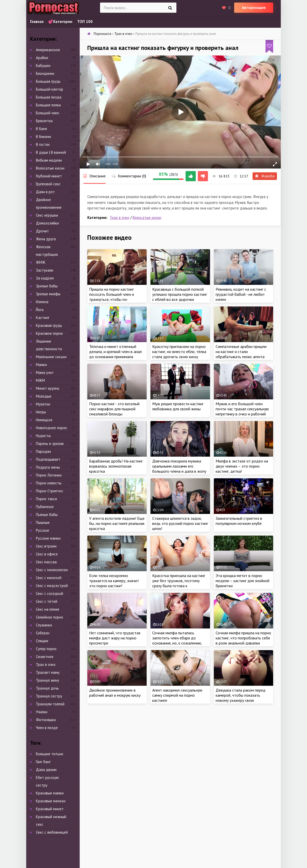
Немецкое (44, 420)
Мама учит (45, 373)
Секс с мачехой (49, 578)
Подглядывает (48, 459)
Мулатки (43, 404)
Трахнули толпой (50, 704)
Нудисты (43, 436)
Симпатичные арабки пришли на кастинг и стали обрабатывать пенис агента (241, 352)
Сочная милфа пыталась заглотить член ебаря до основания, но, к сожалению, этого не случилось (177, 640)
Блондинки (45, 73)
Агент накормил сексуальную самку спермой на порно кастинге (177, 695)
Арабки (42, 58)
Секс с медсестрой (52, 586)
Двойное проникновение (49, 204)
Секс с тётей (47, 601)
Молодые (44, 396)
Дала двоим (46, 770)
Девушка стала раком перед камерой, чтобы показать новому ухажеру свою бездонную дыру (241, 698)
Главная (37, 22)
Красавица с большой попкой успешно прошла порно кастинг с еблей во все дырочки (180, 294)
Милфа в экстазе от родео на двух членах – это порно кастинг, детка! (242, 466)
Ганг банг (43, 762)
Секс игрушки (47, 215)
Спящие (42, 641)
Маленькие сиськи (51, 357)
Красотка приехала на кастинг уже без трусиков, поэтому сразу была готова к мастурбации (179, 583)
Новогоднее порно (51, 428)
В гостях (43, 144)
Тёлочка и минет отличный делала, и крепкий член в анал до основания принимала (115, 352)
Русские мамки (48, 538)
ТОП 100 (85, 22)
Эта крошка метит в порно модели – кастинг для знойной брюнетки (242, 581)
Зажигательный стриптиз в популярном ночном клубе (239, 521)
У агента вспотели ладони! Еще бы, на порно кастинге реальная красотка (117, 523)
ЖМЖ (41, 262)
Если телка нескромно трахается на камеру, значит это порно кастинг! (114, 581)
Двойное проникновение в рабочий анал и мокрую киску (115, 693)
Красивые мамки (50, 793)
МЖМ (40, 380)
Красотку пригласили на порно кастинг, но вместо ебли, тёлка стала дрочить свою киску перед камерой (179, 354)
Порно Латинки (49, 475)
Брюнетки (44, 121)
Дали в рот (45, 192)
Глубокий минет (49, 176)
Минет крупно (48, 388)
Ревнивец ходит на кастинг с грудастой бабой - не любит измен (241, 294)
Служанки (44, 625)
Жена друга (46, 239)
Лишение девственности (49, 345)
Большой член (47, 113)
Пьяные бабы (47, 515)
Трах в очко (120, 218)
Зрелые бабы (47, 286)
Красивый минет (50, 809)
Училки (42, 712)
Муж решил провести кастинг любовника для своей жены (178, 406)
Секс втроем (46, 546)
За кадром (45, 278)
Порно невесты (49, 483)
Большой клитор (50, 89)
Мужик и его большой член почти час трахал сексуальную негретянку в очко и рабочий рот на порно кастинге (242, 411)
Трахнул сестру (49, 696)
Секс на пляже (48, 609)
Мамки (41, 365)
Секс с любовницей (52, 832)
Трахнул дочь (47, 688)
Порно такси (46, 499)
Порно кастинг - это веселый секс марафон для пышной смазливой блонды (114, 409)
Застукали (45, 270)
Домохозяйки (47, 223)
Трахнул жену (47, 680)
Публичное (45, 507)
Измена (42, 302)
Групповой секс (48, 184)
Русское (43, 530)
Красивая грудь (49, 325)
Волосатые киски (147, 218)
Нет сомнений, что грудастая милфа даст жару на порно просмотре (115, 638)
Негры (41, 412)
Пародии (43, 451)
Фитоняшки (46, 720)
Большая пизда (49, 97)
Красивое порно (49, 333)
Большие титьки (50, 754)
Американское (48, 50)
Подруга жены (48, 467)
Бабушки (43, 66)
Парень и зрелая (50, 444)
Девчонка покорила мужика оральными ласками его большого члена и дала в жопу (179, 466)
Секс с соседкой (50, 593)
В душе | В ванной (51, 152)
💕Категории (60, 22)
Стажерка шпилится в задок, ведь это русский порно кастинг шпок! (180, 523)
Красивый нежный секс (51, 821)
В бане (41, 129)
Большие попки (48, 105)
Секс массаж (46, 562)
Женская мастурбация (47, 251)
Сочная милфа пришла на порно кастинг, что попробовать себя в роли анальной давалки (243, 638)
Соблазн (43, 633)
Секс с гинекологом (52, 570)
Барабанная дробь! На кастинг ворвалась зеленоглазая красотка (116, 466)
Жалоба (265, 176)
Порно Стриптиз (49, 491)
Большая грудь (48, 81)
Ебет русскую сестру (47, 781)
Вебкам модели (49, 160)
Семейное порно (50, 617)
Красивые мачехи (51, 801)
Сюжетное (45, 657)
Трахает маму (48, 672)
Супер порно (46, 649)
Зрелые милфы (48, 294)
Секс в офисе (47, 554)
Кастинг (43, 318)
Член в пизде (47, 728)
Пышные (43, 522)
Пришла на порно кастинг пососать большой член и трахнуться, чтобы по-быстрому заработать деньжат (117, 297)
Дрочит (42, 231)
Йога (40, 310)
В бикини (43, 137)
